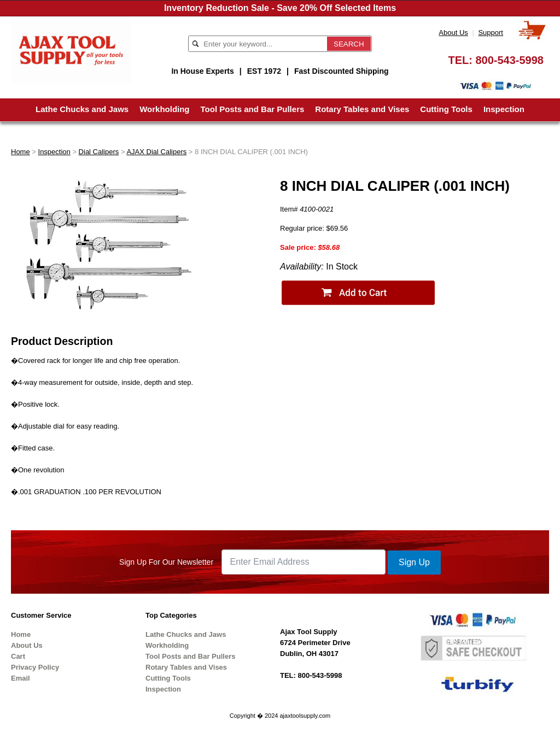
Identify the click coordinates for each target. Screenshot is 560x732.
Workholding (164, 109)
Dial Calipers (99, 152)
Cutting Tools (446, 109)
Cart (18, 656)
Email (21, 678)
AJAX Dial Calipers (156, 152)
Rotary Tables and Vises (362, 109)
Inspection (504, 109)
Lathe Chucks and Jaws (82, 109)
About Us (453, 33)
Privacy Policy (35, 667)
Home (21, 152)
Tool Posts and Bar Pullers (253, 109)
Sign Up (414, 562)
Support (491, 33)
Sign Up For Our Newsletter (166, 562)
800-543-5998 (509, 60)
